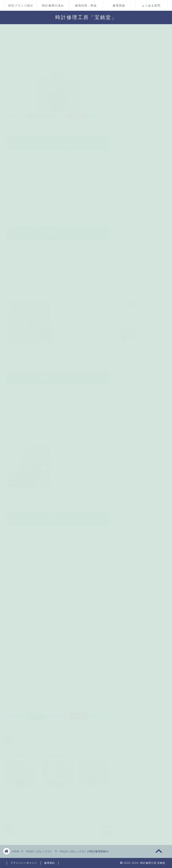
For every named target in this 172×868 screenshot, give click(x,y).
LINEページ (131, 199)
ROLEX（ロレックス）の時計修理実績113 (142, 112)
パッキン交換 (76, 689)
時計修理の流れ (53, 5)
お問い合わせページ (137, 189)
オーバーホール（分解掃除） (25, 689)
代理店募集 (130, 227)
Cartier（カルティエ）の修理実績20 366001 (143, 83)
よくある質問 (151, 5)
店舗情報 (129, 169)
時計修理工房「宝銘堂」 (86, 17)
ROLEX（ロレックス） (21, 37)
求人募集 (129, 237)
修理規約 (49, 863)
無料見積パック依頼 (137, 179)
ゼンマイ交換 (54, 689)
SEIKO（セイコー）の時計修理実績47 (144, 126)
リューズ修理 (50, 696)
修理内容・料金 (86, 5)
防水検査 (69, 696)
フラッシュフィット (70, 267)
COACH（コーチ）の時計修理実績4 (143, 98)
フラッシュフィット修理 (23, 696)
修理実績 (119, 5)
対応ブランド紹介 (21, 5)
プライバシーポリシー (24, 863)
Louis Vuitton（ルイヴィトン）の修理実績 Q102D (143, 69)
